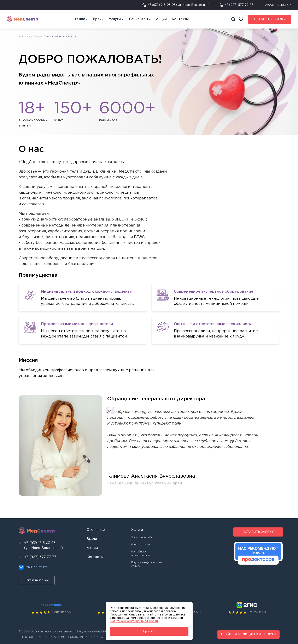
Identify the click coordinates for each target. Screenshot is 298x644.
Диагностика (140, 545)
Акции (161, 19)
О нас (80, 19)
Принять (149, 631)
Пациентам (138, 19)
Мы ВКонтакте (33, 567)
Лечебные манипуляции (140, 553)
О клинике (96, 530)
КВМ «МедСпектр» (31, 36)
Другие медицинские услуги (146, 564)
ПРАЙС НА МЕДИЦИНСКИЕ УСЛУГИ (249, 634)
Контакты (180, 19)
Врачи (98, 19)
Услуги (115, 19)
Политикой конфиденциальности (134, 621)
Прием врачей (141, 538)
